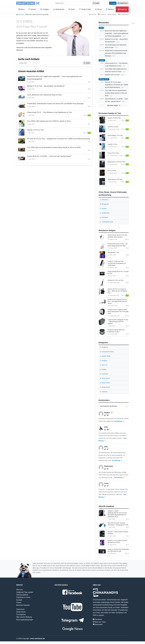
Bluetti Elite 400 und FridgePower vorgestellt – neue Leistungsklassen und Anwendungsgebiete (117, 33)
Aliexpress (105, 200)
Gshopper (105, 217)
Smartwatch (106, 378)
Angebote (122, 9)
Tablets (104, 369)
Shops (98, 9)
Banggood (105, 204)
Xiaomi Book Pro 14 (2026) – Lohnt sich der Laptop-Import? (49, 156)
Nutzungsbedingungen (25, 620)
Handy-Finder (85, 9)
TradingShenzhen (107, 222)
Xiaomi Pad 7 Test (113, 253)
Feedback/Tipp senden (25, 592)
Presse (19, 603)
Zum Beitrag (119, 421)
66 (123, 164)
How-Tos (105, 365)
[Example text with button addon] (73, 3)
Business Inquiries (23, 605)
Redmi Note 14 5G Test (115, 179)
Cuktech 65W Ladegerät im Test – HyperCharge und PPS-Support (118, 322)
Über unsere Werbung (24, 617)
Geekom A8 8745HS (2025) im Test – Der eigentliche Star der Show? (117, 301)
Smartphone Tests (108, 352)
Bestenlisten (59, 9)
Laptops (104, 392)
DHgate (104, 209)
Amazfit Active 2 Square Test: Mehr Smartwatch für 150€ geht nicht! (118, 312)
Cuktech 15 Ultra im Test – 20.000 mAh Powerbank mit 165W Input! (117, 263)
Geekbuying (106, 213)
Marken (110, 9)
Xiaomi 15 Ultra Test (114, 118)
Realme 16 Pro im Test (35, 130)
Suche (96, 3)
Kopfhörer (105, 374)
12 (127, 316)
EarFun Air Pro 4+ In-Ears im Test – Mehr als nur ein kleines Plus (117, 291)
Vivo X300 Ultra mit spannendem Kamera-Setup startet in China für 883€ (54, 147)
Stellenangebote (22, 595)
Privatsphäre (21, 615)
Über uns (20, 590)
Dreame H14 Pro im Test (115, 280)
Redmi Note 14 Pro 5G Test (116, 162)
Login (113, 3)
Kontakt (93, 14)
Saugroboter (106, 387)
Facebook (102, 14)
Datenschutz (21, 612)
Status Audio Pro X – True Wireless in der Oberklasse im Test (49, 112)
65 (123, 120)
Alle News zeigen (114, 105)
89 (123, 147)
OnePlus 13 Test (113, 127)
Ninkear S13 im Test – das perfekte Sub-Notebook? (46, 86)
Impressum (20, 609)
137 (123, 156)
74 (127, 554)
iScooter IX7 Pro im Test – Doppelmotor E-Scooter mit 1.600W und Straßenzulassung (59, 139)
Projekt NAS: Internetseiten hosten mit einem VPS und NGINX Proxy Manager (55, 104)
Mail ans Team (99, 622)
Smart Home (106, 383)
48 (123, 173)
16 (123, 295)
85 (123, 138)
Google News (124, 14)
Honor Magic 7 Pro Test (115, 136)
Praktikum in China (23, 597)
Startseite (21, 14)
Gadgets (45, 9)
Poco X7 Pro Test (113, 153)
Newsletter (112, 14)
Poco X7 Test (112, 171)
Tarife (72, 9)
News (21, 9)
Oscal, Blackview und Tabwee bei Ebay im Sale (44, 95)
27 (85, 133)
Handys (32, 9)
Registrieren (123, 3)
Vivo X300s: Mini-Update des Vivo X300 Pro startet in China (49, 121)
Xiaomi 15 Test (112, 144)
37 (123, 182)
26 (127, 239)
